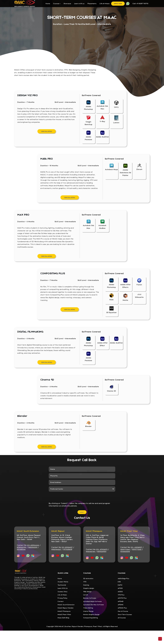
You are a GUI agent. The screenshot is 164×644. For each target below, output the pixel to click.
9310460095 (125, 561)
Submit (82, 522)
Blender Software (90, 609)
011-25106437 (67, 557)
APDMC (121, 617)
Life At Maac (105, 4)
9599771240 (125, 559)
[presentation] (82, 506)
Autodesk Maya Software (93, 613)
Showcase (67, 4)
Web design (87, 602)
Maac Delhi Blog (64, 631)
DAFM (120, 595)
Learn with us (79, 4)
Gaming (86, 595)
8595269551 (102, 561)
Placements (92, 4)
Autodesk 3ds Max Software (94, 617)
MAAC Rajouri (58, 541)
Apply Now (118, 4)
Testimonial (62, 595)
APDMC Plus (123, 620)
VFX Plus (121, 606)
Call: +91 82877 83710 (140, 4)
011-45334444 (33, 555)
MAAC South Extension (28, 541)
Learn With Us (63, 599)
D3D (119, 592)
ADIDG (120, 602)
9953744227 (56, 559)
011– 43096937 (136, 557)
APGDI (120, 599)
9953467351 (91, 561)
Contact (61, 613)
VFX (85, 592)
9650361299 (33, 557)
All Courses (122, 631)
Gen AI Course (123, 624)
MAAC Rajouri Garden (66, 620)
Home (48, 4)
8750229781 (21, 557)
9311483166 (21, 559)
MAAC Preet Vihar (129, 541)
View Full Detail (47, 134)
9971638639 (68, 559)
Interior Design (89, 624)
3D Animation (89, 588)
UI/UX (86, 606)
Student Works (63, 592)
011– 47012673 (102, 559)
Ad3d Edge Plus (124, 588)
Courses (57, 4)
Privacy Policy (63, 609)
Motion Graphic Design (92, 627)
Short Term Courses (125, 627)
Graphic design (89, 599)
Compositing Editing (91, 631)
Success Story (63, 602)
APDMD (121, 613)
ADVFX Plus (122, 609)
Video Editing (88, 620)
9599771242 (137, 559)
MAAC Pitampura (94, 541)
